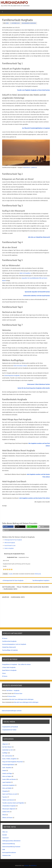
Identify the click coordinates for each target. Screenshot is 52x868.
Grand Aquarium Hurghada (12, 375)
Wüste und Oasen (7, 818)
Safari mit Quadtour (25, 273)
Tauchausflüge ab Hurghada (10, 650)
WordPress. (34, 866)
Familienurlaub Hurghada (9, 641)
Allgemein (5, 744)
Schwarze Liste (7, 855)
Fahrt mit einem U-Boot (20, 366)
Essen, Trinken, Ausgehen (10, 759)
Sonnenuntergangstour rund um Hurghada (14, 644)
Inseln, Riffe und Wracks (9, 779)
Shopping (5, 791)
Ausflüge (5, 753)
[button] (8, 527)
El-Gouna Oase (18, 693)
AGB (4, 850)
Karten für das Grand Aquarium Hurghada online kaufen (34, 388)
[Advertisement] (26, 512)
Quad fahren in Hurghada (9, 670)
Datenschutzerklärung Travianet (11, 847)
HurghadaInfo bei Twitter (9, 730)
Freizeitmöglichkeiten (8, 765)
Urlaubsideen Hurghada (29, 23)
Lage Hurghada (7, 782)
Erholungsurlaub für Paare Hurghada (13, 540)
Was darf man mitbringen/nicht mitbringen (21, 699)
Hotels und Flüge (7, 773)
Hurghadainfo (14, 3)
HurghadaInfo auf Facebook (10, 727)
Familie (11, 574)
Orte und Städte (7, 788)
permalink (38, 574)
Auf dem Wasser (7, 747)
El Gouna (5, 638)
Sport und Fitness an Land (10, 794)
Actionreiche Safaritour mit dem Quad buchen (37, 296)
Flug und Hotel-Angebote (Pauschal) (13, 762)
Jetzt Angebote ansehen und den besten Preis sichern (35, 498)
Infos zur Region (7, 776)
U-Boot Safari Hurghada (9, 667)
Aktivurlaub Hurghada (10, 543)
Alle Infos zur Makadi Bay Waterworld (39, 237)
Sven (7, 23)
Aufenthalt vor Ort (8, 750)
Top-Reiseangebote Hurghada (41, 580)
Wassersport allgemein (9, 809)
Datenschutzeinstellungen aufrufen (12, 711)
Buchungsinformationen (9, 852)
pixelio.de (34, 167)
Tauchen (5, 797)
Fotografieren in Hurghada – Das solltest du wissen (16, 664)
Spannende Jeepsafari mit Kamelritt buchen (37, 292)
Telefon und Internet (8, 800)
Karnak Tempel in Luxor (10, 545)
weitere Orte (6, 812)
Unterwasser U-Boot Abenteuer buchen (39, 384)
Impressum (6, 838)
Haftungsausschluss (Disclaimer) (11, 841)
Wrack (4, 815)
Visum (4, 673)
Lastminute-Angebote (9, 785)
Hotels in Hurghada (9, 548)
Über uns (5, 832)
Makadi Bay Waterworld (9, 647)
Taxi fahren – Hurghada (13, 691)
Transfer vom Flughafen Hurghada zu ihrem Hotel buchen (33, 90)
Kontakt (5, 835)
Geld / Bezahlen (7, 768)
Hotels (4, 771)
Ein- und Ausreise (7, 756)
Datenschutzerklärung (9, 844)
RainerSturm (27, 167)
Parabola (27, 866)
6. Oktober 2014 (15, 23)
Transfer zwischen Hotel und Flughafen (13, 803)
